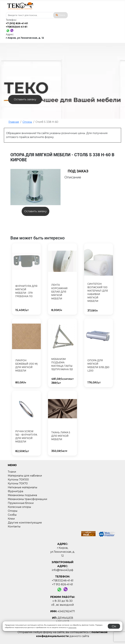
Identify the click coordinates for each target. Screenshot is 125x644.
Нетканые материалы (23, 487)
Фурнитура (15, 491)
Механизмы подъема (22, 495)
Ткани (12, 472)
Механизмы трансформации (28, 499)
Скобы (12, 515)
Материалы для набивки (25, 476)
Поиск (61, 15)
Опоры (13, 511)
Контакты (14, 527)
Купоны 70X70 (18, 483)
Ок (114, 626)
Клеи (11, 519)
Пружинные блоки (21, 503)
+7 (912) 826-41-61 (17, 23)
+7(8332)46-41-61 (17, 27)
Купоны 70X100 (18, 480)
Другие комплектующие (25, 523)
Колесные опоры (19, 507)
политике (72, 627)
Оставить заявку (25, 99)
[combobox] (37, 15)
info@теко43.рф (63, 570)
